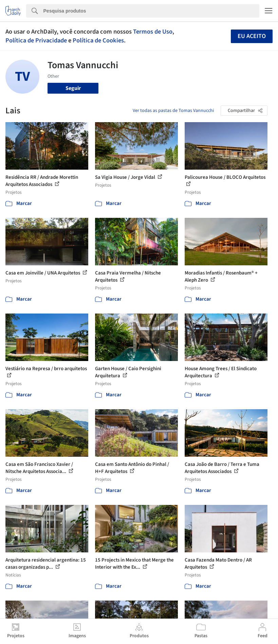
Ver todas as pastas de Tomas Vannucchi (173, 111)
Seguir (73, 88)
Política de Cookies (98, 40)
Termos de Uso (153, 32)
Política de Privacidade (36, 40)
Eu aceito (252, 36)
